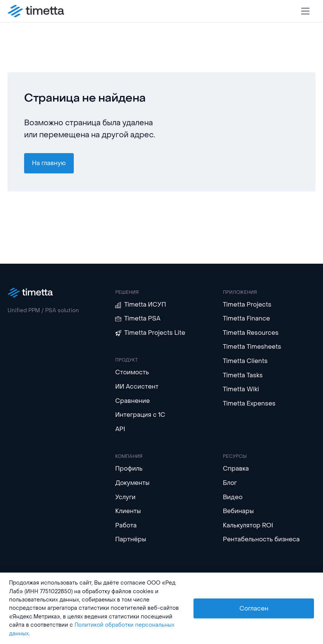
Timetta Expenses (249, 403)
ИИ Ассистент (137, 387)
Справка (236, 469)
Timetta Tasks (243, 375)
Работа (126, 525)
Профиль (129, 469)
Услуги (125, 497)
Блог (230, 483)
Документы (132, 483)
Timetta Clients (245, 361)
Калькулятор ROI (248, 525)
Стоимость (132, 372)
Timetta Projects (247, 305)
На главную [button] (49, 163)
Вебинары (238, 511)
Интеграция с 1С (140, 415)
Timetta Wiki (241, 389)
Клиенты (128, 511)
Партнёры (131, 539)
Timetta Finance (246, 318)
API (120, 429)
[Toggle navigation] (305, 11)
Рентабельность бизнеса (261, 539)
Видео (233, 497)
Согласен (254, 608)
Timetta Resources (251, 333)
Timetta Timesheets (252, 347)
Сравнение (133, 401)
